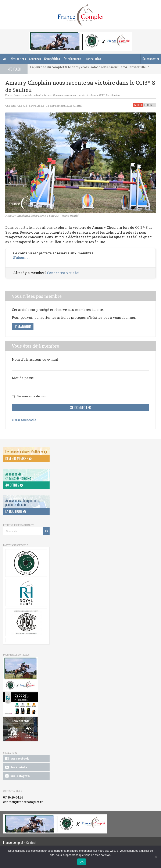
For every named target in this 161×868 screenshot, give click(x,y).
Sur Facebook (17, 759)
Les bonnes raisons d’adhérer (26, 452)
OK (81, 862)
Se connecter (151, 59)
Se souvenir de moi (32, 396)
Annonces (35, 59)
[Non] (156, 857)
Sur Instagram (17, 776)
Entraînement (72, 59)
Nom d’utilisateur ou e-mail (35, 359)
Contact (31, 842)
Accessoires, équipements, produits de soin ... (23, 503)
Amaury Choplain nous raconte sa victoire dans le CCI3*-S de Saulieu (82, 95)
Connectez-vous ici (63, 273)
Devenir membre (18, 459)
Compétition (52, 59)
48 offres (14, 485)
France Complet (14, 95)
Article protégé (33, 95)
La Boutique (16, 511)
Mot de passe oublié (24, 420)
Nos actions (18, 59)
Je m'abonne (23, 327)
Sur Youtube (16, 767)
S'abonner (22, 257)
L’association (93, 59)
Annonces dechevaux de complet (18, 476)
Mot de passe (23, 378)
